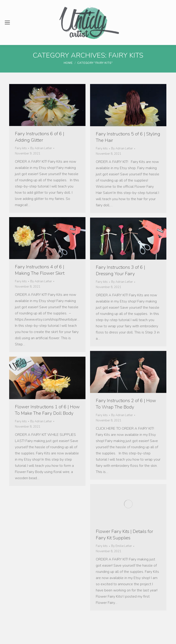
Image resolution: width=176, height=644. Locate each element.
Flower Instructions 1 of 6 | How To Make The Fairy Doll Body (47, 410)
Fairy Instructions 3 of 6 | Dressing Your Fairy (120, 270)
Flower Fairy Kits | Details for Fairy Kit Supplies (124, 535)
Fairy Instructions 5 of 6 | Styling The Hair (128, 137)
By (41, 148)
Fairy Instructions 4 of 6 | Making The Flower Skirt (40, 270)
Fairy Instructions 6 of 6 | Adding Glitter (40, 137)
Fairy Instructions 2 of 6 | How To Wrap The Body (126, 404)
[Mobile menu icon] (7, 22)
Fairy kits (21, 148)
